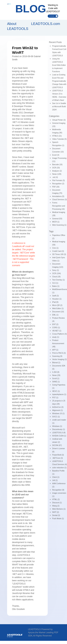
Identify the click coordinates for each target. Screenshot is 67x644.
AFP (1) (55, 350)
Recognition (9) (58, 490)
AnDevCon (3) (58, 407)
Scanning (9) (57, 356)
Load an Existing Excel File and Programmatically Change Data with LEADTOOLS (59, 81)
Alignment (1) (58, 410)
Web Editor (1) (58, 308)
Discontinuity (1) (59, 429)
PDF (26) (56, 187)
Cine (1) (55, 248)
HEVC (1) (56, 391)
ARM (24, 294)
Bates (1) (56, 286)
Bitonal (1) (56, 363)
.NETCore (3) (58, 458)
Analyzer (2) (57, 171)
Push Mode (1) (58, 519)
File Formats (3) (59, 180)
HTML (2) (56, 499)
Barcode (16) (57, 165)
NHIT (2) (56, 512)
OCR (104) (57, 273)
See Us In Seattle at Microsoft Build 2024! (59, 107)
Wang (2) (56, 506)
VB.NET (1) (57, 331)
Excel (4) (56, 155)
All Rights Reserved (42, 636)
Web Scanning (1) (59, 225)
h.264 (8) (56, 372)
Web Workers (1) (59, 509)
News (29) (56, 375)
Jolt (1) (55, 480)
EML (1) (55, 315)
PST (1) (55, 398)
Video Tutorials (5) (59, 139)
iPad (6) (55, 302)
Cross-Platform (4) (60, 334)
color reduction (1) (59, 468)
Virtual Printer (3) (59, 120)
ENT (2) (55, 324)
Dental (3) (56, 515)
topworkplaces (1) (59, 394)
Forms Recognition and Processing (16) (59, 206)
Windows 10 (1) (58, 414)
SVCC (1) (56, 417)
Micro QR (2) (57, 305)
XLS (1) (55, 283)
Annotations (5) (58, 196)
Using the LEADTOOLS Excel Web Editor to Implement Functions (59, 65)
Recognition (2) (58, 184)
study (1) (56, 337)
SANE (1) (56, 382)
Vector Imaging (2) (60, 359)
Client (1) (56, 477)
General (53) (57, 219)
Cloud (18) (56, 277)
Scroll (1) (56, 378)
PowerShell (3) (58, 455)
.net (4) (55, 177)
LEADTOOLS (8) (59, 433)
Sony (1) (56, 270)
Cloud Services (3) (60, 200)
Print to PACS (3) (59, 353)
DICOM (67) (57, 445)
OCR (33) (56, 168)
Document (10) (58, 312)
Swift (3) (56, 296)
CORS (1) (56, 328)
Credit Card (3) (58, 251)
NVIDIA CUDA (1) (59, 436)
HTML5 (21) (57, 136)
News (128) (57, 174)
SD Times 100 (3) (59, 254)
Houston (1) (57, 299)
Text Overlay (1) (59, 280)
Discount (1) (57, 503)
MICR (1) (56, 222)
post (18, 78)
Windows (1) (57, 426)
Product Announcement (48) (58, 343)
